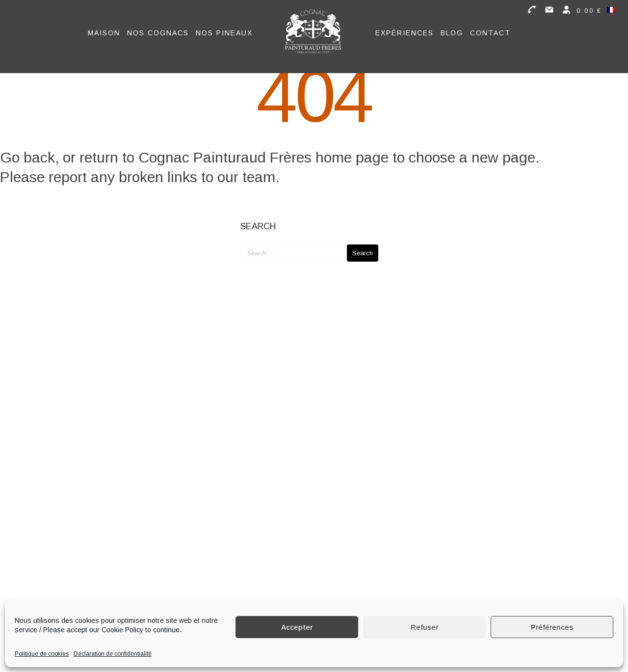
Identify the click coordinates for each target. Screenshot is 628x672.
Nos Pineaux (224, 33)
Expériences (405, 33)
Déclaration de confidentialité (113, 654)
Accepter (297, 627)
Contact (490, 33)
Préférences (552, 627)
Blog (452, 33)
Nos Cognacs (158, 33)
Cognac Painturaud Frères (225, 157)
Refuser (424, 627)
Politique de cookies (42, 654)
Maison (104, 33)
